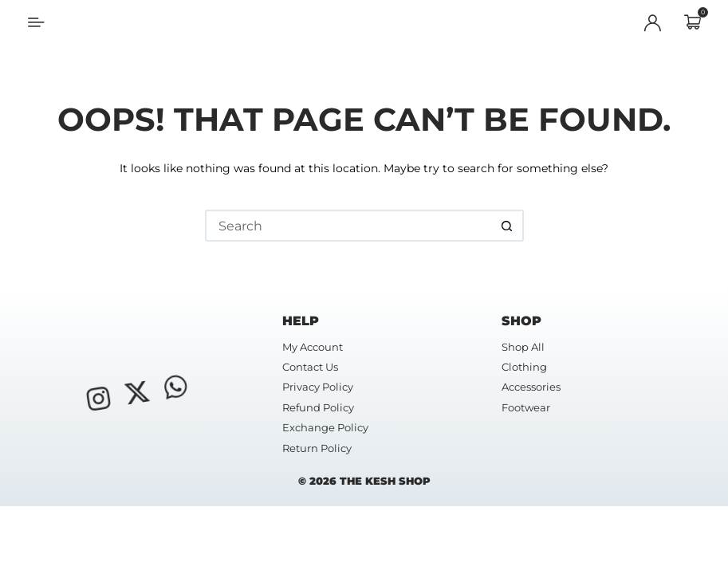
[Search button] (508, 226)
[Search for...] (348, 226)
